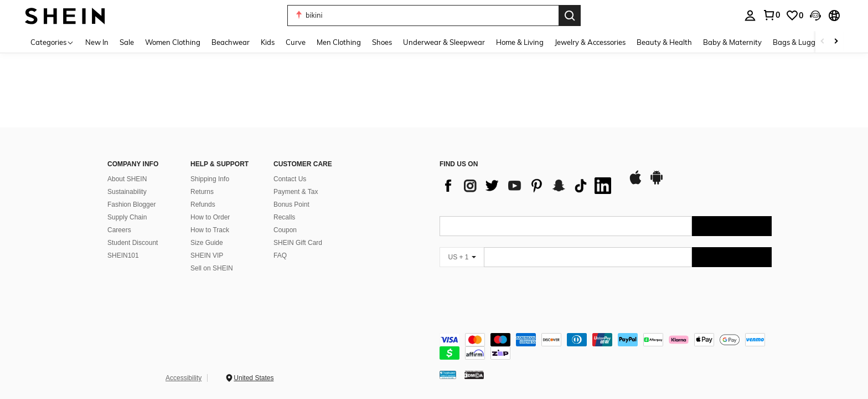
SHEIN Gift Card (298, 243)
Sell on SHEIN (212, 268)
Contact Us (290, 179)
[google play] (657, 183)
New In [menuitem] (97, 42)
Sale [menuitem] (127, 42)
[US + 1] (462, 257)
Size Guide (207, 243)
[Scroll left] (823, 42)
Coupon (285, 230)
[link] (771, 15)
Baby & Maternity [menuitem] (732, 42)
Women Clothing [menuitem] (173, 42)
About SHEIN (127, 179)
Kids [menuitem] (268, 42)
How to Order (210, 217)
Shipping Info (210, 179)
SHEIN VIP (207, 255)
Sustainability (127, 192)
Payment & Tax (296, 192)
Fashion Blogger (131, 204)
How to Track (210, 230)
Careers (119, 230)
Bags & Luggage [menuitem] (800, 42)
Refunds (203, 204)
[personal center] (750, 16)
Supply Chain (127, 217)
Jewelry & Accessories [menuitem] (590, 42)
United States (254, 378)
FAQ (280, 255)
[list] (528, 186)
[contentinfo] (606, 346)
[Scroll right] (836, 42)
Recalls (284, 217)
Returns (202, 192)
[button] (423, 16)
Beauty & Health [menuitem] (664, 42)
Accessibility (184, 378)
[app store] (635, 183)
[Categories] (52, 42)
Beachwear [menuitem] (231, 42)
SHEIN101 (123, 255)
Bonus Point (291, 204)
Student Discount (133, 243)
